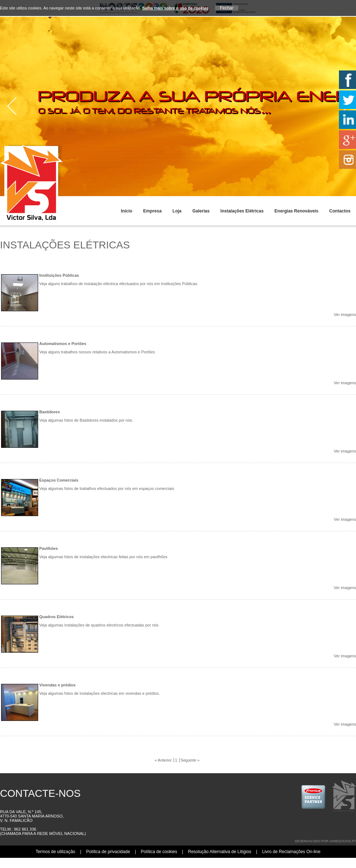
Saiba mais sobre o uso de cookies (175, 8)
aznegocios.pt (343, 841)
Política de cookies (159, 852)
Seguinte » (190, 760)
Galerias (201, 211)
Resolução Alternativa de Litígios (219, 852)
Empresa (152, 211)
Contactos (340, 211)
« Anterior (163, 760)
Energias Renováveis (297, 211)
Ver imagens (345, 315)
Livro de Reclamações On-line (291, 852)
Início (127, 211)
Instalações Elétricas (242, 211)
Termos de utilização (55, 852)
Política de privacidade (108, 852)
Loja (177, 211)
